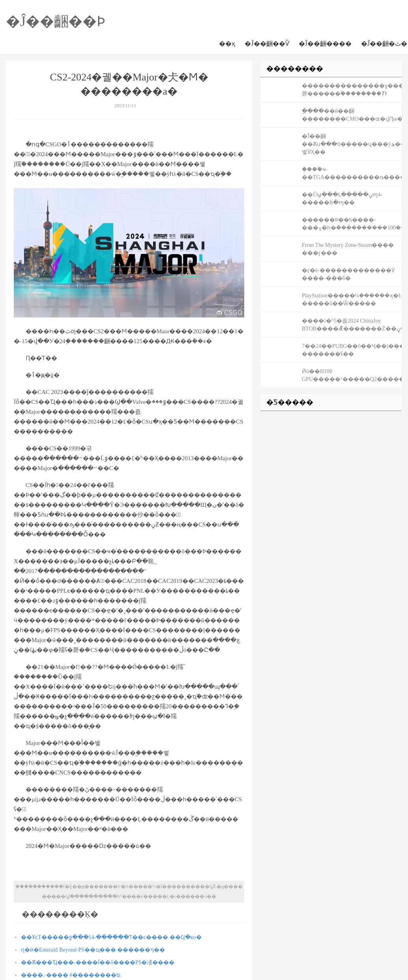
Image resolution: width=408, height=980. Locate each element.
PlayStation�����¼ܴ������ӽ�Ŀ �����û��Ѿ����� (352, 300)
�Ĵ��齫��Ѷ (267, 44)
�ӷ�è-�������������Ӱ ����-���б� (348, 274)
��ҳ (227, 44)
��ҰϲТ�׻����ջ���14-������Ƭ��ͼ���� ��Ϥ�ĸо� (111, 937)
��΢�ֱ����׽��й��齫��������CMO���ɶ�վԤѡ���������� (352, 115)
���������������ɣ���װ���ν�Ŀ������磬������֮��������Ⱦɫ (352, 90)
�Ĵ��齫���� (325, 44)
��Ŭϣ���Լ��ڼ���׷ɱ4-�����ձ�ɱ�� (342, 199)
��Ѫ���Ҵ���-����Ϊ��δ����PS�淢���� (98, 962)
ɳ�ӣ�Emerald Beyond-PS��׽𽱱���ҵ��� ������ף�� (93, 950)
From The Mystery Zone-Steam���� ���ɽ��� (348, 249)
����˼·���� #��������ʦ (71, 975)
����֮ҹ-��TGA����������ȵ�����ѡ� (352, 173)
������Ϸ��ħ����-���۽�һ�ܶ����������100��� (352, 224)
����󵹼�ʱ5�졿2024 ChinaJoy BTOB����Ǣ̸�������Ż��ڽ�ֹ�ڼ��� (352, 325)
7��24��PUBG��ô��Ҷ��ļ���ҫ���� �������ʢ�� (352, 350)
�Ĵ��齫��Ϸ (56, 21)
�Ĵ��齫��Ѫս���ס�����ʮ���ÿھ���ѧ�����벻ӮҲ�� (352, 144)
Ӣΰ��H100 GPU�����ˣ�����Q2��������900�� (352, 375)
